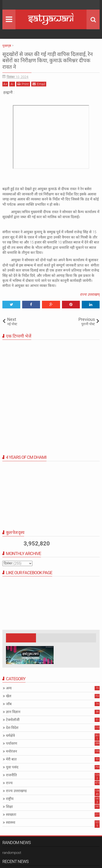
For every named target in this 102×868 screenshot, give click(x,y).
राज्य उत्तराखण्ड (16, 791)
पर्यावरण (12, 743)
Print (23, 84)
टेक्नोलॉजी (13, 720)
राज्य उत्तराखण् (90, 295)
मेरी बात (11, 759)
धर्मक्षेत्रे (10, 736)
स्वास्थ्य (11, 823)
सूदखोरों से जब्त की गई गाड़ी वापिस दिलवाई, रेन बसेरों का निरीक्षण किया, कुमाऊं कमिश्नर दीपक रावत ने (48, 61)
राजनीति (11, 775)
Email (39, 84)
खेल (9, 696)
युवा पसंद (12, 767)
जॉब (9, 704)
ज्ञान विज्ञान (13, 712)
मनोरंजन (11, 751)
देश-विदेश (12, 728)
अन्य (9, 688)
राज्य (9, 783)
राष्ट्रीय (10, 799)
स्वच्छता (11, 815)
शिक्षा (9, 807)
